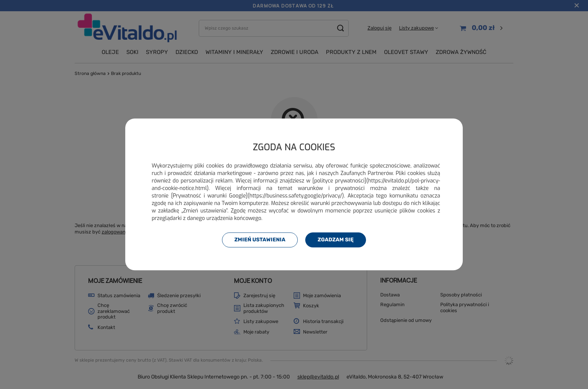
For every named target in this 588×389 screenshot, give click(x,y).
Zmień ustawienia (260, 240)
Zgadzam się (336, 240)
